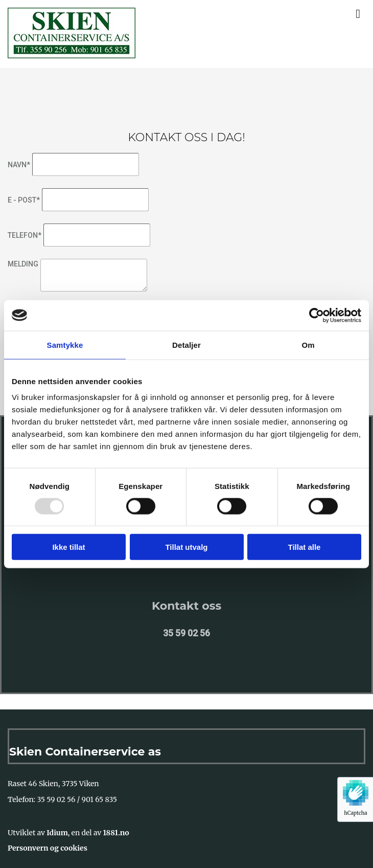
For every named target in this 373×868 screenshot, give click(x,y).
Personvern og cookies (48, 848)
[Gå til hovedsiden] (72, 55)
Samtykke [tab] (65, 344)
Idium (57, 833)
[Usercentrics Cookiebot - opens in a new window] (317, 315)
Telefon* (25, 235)
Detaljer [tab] (186, 344)
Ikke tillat (68, 547)
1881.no (116, 833)
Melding (23, 264)
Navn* (19, 165)
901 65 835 (99, 799)
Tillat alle (305, 547)
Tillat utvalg (186, 547)
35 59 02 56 (56, 799)
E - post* (24, 200)
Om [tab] (308, 344)
